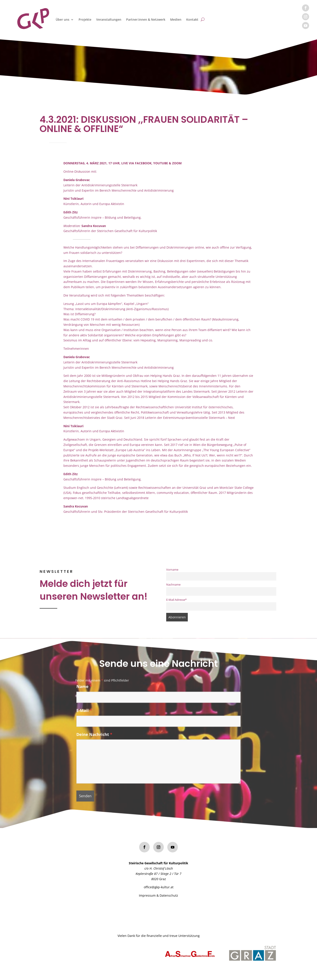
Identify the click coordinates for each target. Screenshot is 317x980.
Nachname (173, 585)
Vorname (172, 570)
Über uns (63, 19)
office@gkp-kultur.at (159, 887)
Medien (176, 19)
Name (84, 689)
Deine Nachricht (94, 737)
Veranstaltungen (109, 19)
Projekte (85, 19)
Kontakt (192, 19)
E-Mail (84, 713)
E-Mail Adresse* (176, 600)
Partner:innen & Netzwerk (146, 19)
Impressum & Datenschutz (158, 895)
